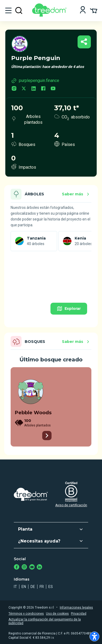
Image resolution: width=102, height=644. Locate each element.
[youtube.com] (53, 89)
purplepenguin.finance (35, 81)
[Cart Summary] (94, 10)
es (51, 587)
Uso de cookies (57, 614)
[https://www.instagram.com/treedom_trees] (24, 567)
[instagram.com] (14, 89)
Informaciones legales (76, 608)
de (33, 587)
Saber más (76, 194)
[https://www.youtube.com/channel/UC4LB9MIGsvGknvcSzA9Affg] (32, 567)
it (15, 587)
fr (42, 587)
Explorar (69, 309)
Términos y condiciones (26, 614)
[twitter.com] (24, 89)
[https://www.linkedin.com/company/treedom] (39, 567)
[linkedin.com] (34, 89)
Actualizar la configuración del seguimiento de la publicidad (45, 621)
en (24, 587)
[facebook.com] (43, 89)
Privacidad (79, 614)
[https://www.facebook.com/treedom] (17, 567)
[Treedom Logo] (50, 15)
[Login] (83, 10)
